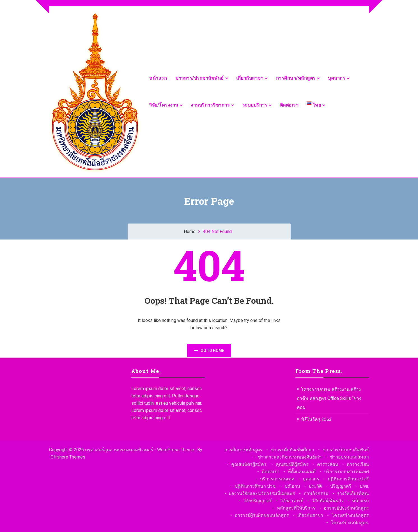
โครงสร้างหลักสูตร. (350, 523)
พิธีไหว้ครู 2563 (316, 419)
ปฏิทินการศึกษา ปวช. (256, 486)
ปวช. (364, 486)
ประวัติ (315, 486)
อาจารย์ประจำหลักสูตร (346, 508)
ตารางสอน (328, 464)
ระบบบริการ (255, 105)
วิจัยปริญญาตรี (258, 501)
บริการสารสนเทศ (277, 479)
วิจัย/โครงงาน (164, 105)
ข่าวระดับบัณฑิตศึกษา (292, 450)
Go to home (209, 351)
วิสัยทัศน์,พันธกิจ (328, 501)
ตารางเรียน (358, 464)
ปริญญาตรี (341, 486)
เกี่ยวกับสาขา (250, 78)
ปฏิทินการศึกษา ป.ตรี (348, 479)
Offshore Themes (68, 457)
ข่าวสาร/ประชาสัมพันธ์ (200, 78)
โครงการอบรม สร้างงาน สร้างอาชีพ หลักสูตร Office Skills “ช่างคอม (329, 398)
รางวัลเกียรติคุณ (353, 493)
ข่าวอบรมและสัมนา (349, 457)
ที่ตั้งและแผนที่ (302, 472)
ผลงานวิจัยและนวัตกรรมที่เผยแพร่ (262, 493)
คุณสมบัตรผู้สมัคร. (249, 464)
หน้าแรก (158, 78)
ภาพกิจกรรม (316, 493)
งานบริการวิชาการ (210, 105)
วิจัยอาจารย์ (292, 501)
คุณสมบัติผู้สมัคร (292, 464)
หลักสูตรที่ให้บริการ (296, 508)
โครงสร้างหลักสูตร (350, 515)
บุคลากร (337, 78)
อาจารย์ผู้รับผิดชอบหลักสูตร (262, 515)
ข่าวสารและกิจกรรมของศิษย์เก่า (290, 457)
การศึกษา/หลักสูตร (296, 78)
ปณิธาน (292, 486)
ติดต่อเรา (289, 105)
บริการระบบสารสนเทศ (346, 472)
